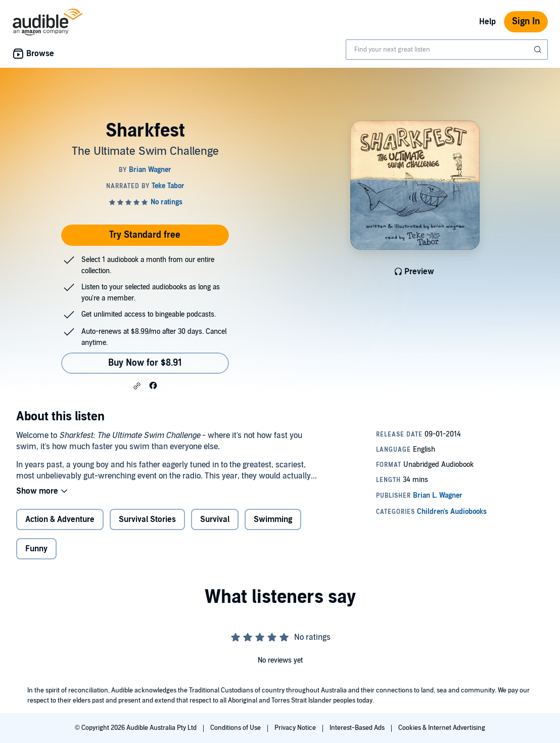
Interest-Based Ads (358, 728)
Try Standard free (145, 235)
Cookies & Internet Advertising (442, 728)
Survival (215, 519)
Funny (36, 549)
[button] (137, 386)
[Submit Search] (539, 50)
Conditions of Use (236, 728)
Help (487, 22)
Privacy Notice (296, 728)
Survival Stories (147, 519)
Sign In (526, 21)
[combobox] (447, 50)
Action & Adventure (60, 519)
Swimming (273, 519)
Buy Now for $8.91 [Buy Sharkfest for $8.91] (145, 363)
